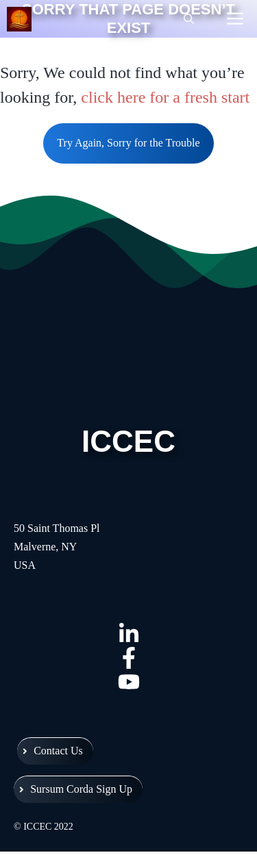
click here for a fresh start (165, 97)
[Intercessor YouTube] (128, 681)
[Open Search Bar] (189, 19)
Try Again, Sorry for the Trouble (128, 143)
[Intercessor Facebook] (128, 658)
